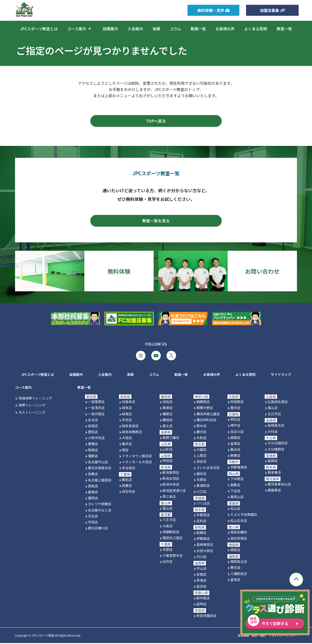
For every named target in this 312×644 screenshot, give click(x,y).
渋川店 (201, 557)
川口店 (201, 492)
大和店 (201, 439)
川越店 (201, 450)
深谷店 (201, 462)
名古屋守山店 (98, 463)
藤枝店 (167, 420)
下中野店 (237, 479)
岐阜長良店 (130, 426)
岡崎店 (93, 451)
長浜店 (201, 587)
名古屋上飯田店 (100, 481)
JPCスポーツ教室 (43, 636)
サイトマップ (281, 375)
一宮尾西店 (96, 403)
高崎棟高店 (205, 545)
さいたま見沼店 (208, 468)
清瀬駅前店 (171, 532)
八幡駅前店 (239, 574)
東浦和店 (203, 486)
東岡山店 (237, 498)
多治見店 (129, 469)
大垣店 (127, 439)
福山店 (273, 409)
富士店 (167, 426)
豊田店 (93, 433)
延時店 (201, 605)
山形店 (167, 450)
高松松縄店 (239, 533)
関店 (125, 451)
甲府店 (167, 462)
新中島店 (203, 599)
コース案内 (80, 29)
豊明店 (93, 499)
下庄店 (235, 492)
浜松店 (167, 403)
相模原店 (203, 403)
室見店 (235, 580)
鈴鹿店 (127, 486)
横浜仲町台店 (206, 420)
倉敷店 (235, 486)
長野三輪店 (171, 438)
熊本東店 (274, 473)
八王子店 (169, 521)
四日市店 (129, 492)
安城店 (93, 426)
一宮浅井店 (96, 409)
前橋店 (201, 533)
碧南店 (93, 493)
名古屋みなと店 (100, 511)
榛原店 (167, 415)
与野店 (201, 480)
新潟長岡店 (171, 473)
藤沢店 (201, 433)
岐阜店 (127, 409)
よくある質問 (256, 29)
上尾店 (201, 456)
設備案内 (110, 29)
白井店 (167, 562)
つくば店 (203, 504)
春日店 (235, 568)
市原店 (167, 550)
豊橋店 (93, 445)
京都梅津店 (239, 468)
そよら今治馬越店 (244, 515)
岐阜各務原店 (132, 433)
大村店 (273, 432)
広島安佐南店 (278, 403)
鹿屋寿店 (274, 491)
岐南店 (127, 415)
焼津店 (167, 409)
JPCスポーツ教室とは (39, 29)
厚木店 (201, 426)
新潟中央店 (171, 485)
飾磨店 (235, 456)
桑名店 (127, 480)
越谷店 (201, 474)
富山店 (167, 509)
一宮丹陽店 (96, 415)
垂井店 (127, 445)
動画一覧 (198, 29)
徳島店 (235, 551)
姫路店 (235, 438)
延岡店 (273, 462)
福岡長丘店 (239, 562)
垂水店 (235, 450)
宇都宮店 (203, 516)
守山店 (201, 569)
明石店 (235, 420)
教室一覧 (284, 29)
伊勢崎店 (203, 539)
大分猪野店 (276, 450)
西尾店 (93, 487)
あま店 (93, 420)
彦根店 (201, 575)
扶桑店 (93, 475)
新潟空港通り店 (174, 491)
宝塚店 (235, 444)
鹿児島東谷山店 (279, 485)
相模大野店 (205, 409)
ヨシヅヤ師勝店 (100, 505)
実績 (156, 29)
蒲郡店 (93, 457)
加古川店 (237, 432)
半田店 (93, 523)
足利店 (201, 522)
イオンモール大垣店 (137, 463)
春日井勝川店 (98, 529)
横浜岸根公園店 (208, 415)
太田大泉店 (205, 551)
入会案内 (135, 29)
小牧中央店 (96, 439)
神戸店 (235, 426)
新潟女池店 (171, 479)
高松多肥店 (239, 539)
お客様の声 (225, 29)
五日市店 (274, 415)
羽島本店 (129, 403)
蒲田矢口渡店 (172, 539)
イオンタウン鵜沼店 (137, 457)
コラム (175, 29)
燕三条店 (169, 497)
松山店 (235, 509)
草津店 (201, 581)
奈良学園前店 (206, 616)
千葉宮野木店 (172, 556)
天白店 (93, 517)
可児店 (127, 420)
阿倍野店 (237, 403)
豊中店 (235, 409)
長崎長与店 (276, 426)
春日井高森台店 (100, 469)
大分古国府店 (278, 444)
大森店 (167, 527)
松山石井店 (239, 521)
